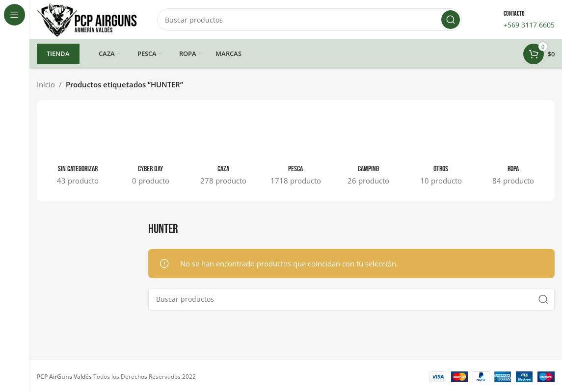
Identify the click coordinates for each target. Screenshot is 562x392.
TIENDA (58, 53)
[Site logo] (87, 19)
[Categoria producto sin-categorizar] (78, 151)
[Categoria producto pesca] (296, 151)
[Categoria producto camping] (368, 151)
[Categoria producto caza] (223, 151)
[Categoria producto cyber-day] (151, 151)
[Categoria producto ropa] (513, 151)
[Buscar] (309, 20)
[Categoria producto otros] (441, 151)
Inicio (46, 84)
